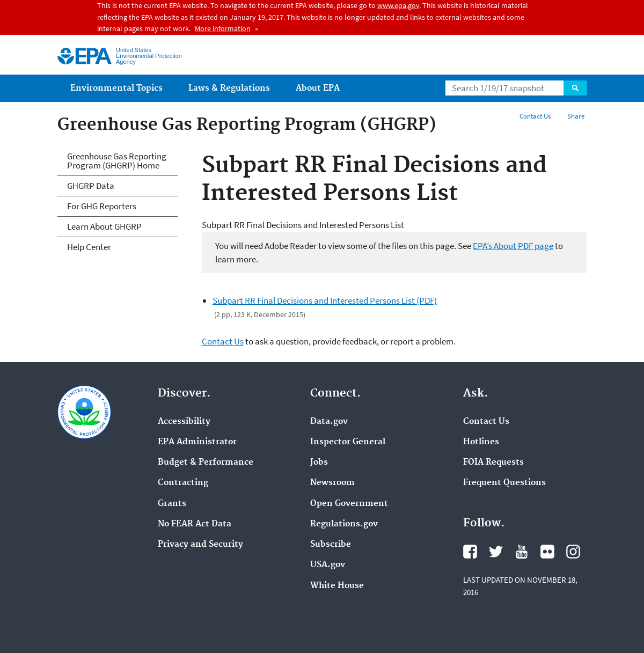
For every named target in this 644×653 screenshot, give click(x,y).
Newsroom (332, 483)
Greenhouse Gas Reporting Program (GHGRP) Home (117, 161)
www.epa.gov (398, 5)
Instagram (573, 552)
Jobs (319, 463)
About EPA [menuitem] (318, 88)
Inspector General (348, 442)
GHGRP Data (91, 186)
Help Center (89, 247)
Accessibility (184, 422)
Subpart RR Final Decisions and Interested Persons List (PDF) (325, 300)
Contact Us (535, 116)
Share (576, 116)
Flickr (547, 552)
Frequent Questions (504, 483)
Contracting (183, 483)
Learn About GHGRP (104, 226)
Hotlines (481, 442)
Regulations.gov (344, 524)
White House (337, 586)
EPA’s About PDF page (513, 246)
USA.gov (328, 565)
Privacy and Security (200, 545)
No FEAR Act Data (195, 524)
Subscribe (331, 545)
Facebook (470, 552)
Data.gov (329, 422)
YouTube (522, 552)
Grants (172, 504)
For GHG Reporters (102, 206)
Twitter (496, 552)
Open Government (349, 504)
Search (575, 88)
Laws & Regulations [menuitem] (229, 88)
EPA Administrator (197, 442)
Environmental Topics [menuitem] (116, 88)
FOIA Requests (493, 463)
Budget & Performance (206, 463)
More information (223, 28)
